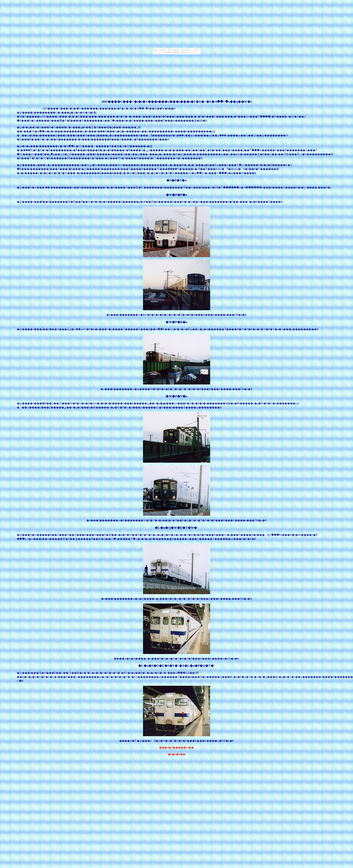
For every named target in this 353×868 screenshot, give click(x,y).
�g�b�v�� (177, 754)
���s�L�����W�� (176, 748)
